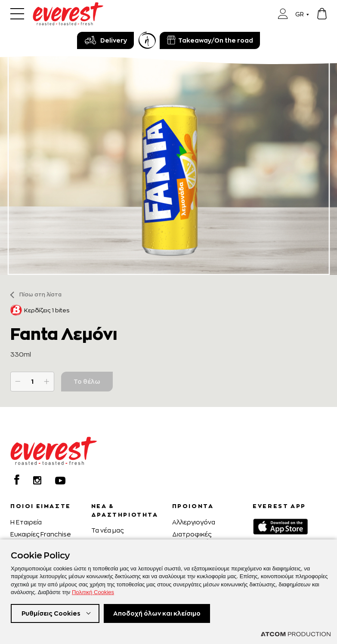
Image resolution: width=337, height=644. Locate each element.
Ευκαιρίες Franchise (41, 534)
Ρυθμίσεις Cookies (51, 613)
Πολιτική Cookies (93, 592)
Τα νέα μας (107, 530)
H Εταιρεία (26, 522)
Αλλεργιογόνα (194, 522)
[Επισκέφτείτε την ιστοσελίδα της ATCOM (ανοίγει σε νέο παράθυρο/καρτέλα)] (296, 634)
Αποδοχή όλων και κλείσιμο (157, 613)
